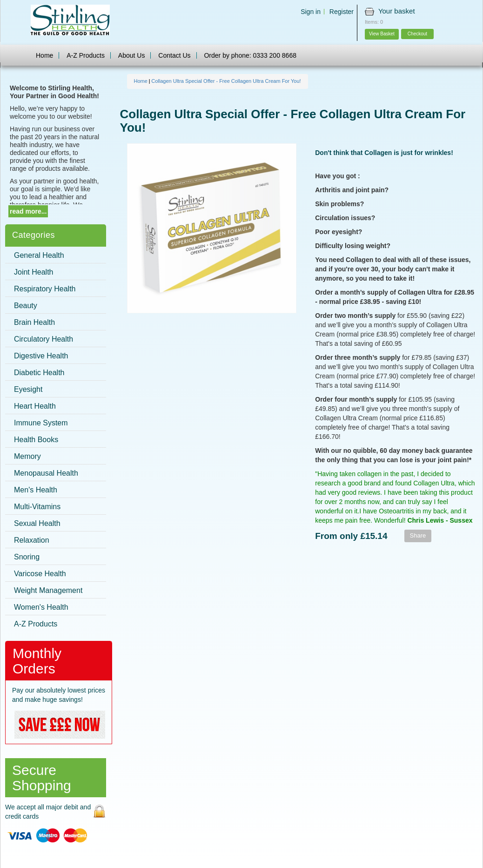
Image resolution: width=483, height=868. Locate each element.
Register (342, 12)
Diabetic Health (39, 373)
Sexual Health (37, 523)
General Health (39, 255)
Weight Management (48, 590)
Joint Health (34, 272)
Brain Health (34, 322)
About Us (132, 55)
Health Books (36, 440)
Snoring (27, 557)
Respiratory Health (45, 289)
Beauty (26, 306)
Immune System (41, 423)
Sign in (311, 12)
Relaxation (32, 540)
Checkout (417, 34)
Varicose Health (40, 574)
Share (418, 535)
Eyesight (28, 389)
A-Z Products (86, 55)
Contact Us (174, 55)
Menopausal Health (46, 473)
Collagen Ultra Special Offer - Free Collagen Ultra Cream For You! (226, 81)
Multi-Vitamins (37, 507)
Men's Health (36, 490)
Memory (27, 456)
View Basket (382, 34)
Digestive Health (41, 356)
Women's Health (41, 607)
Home (44, 55)
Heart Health (35, 406)
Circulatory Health (44, 339)
